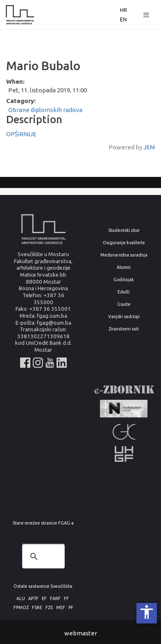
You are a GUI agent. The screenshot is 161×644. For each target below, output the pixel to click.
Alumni (124, 267)
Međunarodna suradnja (124, 255)
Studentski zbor (124, 230)
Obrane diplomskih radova (45, 110)
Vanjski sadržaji (124, 317)
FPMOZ (21, 608)
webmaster (81, 633)
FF (66, 599)
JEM (149, 147)
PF (71, 608)
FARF (55, 599)
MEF (61, 608)
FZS (49, 608)
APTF (33, 599)
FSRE (37, 608)
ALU (21, 599)
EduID (124, 292)
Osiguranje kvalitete (124, 243)
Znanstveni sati (124, 329)
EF (44, 599)
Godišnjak (124, 280)
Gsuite (124, 304)
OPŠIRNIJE (21, 134)
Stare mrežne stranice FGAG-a (43, 523)
